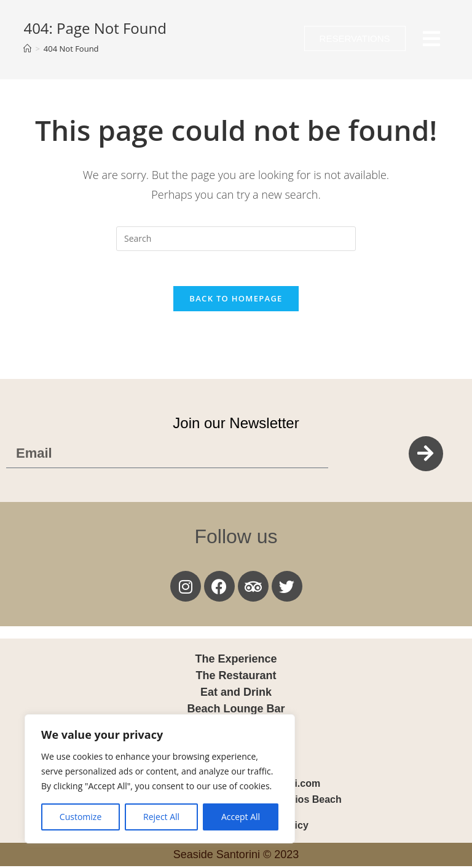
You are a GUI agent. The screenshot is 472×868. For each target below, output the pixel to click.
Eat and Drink (236, 694)
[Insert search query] (236, 239)
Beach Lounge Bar (236, 711)
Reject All (161, 817)
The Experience (236, 661)
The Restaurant (236, 677)
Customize (81, 817)
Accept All (241, 817)
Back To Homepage (236, 300)
